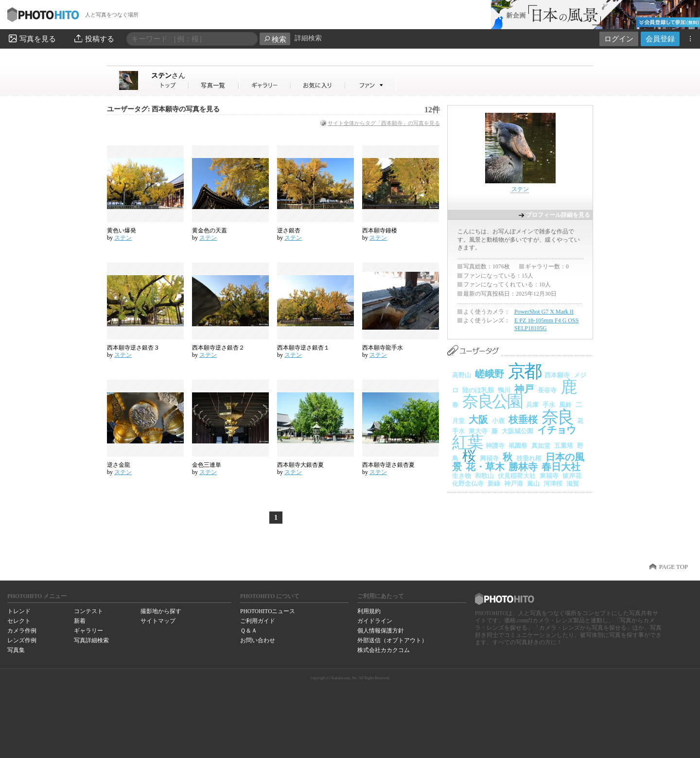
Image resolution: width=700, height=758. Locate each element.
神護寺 (495, 446)
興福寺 (489, 458)
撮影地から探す (161, 611)
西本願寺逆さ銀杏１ (303, 348)
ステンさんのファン (371, 85)
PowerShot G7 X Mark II (544, 312)
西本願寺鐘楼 (380, 230)
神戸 (524, 389)
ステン (168, 75)
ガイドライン (375, 621)
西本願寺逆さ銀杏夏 (388, 465)
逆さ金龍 (119, 465)
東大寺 (478, 431)
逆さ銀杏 (289, 230)
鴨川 (504, 390)
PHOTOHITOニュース (268, 611)
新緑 (494, 484)
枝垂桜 (523, 420)
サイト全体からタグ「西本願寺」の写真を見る (384, 123)
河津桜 (553, 484)
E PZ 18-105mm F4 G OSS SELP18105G (546, 324)
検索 (275, 39)
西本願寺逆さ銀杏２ (218, 348)
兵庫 (532, 405)
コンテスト (88, 611)
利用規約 (369, 611)
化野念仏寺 (468, 484)
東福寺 (549, 476)
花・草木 (485, 467)
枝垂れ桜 (529, 458)
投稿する (94, 38)
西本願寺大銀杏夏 (300, 465)
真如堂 (541, 446)
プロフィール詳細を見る (558, 215)
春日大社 (561, 467)
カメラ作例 (22, 631)
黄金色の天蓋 (210, 230)
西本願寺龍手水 (383, 348)
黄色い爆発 (122, 230)
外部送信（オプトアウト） (392, 640)
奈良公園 (492, 401)
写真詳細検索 (91, 640)
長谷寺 (547, 390)
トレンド (19, 611)
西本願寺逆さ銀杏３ (133, 348)
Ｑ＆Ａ (249, 631)
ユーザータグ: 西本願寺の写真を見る (163, 109)
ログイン (619, 39)
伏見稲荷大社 (517, 476)
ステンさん (170, 85)
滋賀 (573, 484)
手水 (549, 405)
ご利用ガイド (258, 621)
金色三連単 (207, 465)
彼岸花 (572, 476)
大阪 (478, 420)
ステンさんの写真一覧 (214, 85)
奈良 (557, 417)
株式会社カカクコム (384, 650)
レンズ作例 (22, 640)
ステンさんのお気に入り (318, 85)
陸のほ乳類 (478, 390)
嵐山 (533, 484)
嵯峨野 (490, 374)
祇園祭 (518, 446)
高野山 (462, 375)
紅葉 (467, 442)
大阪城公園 (517, 431)
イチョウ (557, 430)
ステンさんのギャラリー (265, 85)
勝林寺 (523, 467)
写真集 (16, 650)
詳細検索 (308, 38)
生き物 (462, 476)
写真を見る (32, 38)
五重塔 (564, 446)
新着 (80, 621)
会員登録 (660, 39)
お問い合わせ (258, 640)
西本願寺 (557, 375)
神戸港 (514, 484)
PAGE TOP (674, 567)
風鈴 (565, 405)
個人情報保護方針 (381, 631)
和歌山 (484, 476)
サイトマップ (158, 621)
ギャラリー (88, 631)
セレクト (19, 621)
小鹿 (498, 421)
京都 (524, 371)
